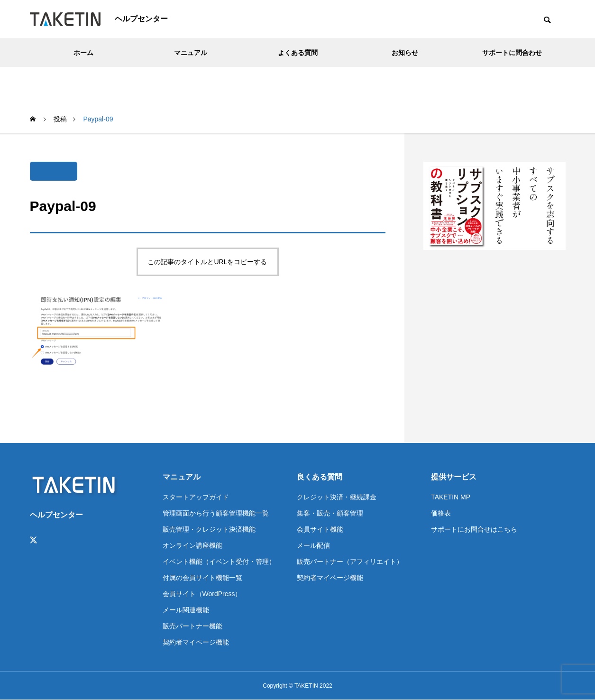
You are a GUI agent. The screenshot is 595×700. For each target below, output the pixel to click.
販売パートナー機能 (192, 626)
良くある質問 (320, 477)
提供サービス (454, 477)
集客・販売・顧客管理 (330, 513)
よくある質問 (298, 53)
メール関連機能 (186, 610)
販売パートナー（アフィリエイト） (350, 562)
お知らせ (405, 53)
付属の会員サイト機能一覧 (202, 578)
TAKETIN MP (451, 497)
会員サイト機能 (320, 529)
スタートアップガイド (196, 497)
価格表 (441, 513)
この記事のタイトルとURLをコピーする (207, 262)
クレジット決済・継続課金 (337, 497)
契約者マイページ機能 (196, 642)
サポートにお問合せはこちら (474, 529)
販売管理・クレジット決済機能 (209, 529)
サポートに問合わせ (512, 53)
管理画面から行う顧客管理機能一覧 (216, 513)
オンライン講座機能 (192, 545)
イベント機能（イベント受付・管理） (219, 562)
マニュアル (191, 53)
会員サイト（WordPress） (202, 594)
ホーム (83, 53)
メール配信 (313, 545)
